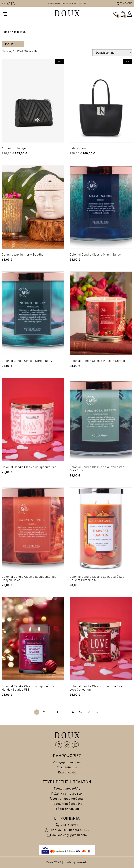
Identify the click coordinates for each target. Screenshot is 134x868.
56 (72, 712)
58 (89, 712)
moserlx (82, 862)
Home (5, 32)
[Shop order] (112, 53)
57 (81, 712)
